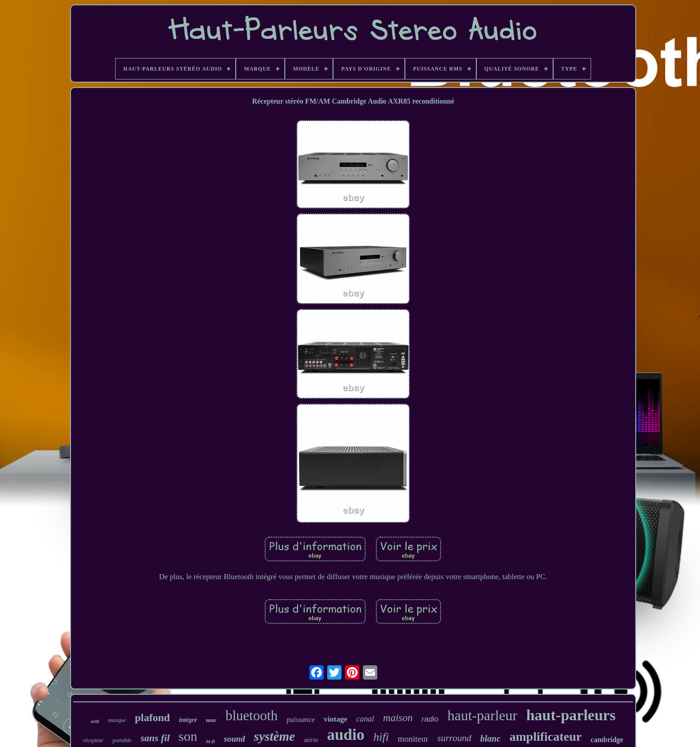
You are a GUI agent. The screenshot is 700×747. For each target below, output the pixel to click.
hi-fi (211, 741)
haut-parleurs (571, 715)
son (188, 736)
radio (430, 719)
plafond (152, 718)
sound (234, 739)
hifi (381, 737)
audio (346, 735)
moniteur (413, 739)
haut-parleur (482, 715)
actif (95, 721)
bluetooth (252, 716)
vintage (335, 719)
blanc (491, 739)
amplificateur (546, 737)
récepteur (93, 740)
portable (122, 740)
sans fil (155, 738)
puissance (301, 720)
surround (454, 738)
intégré (188, 720)
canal (365, 719)
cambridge (607, 740)
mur (211, 720)
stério (311, 740)
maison (398, 718)
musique (117, 720)
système (275, 736)
